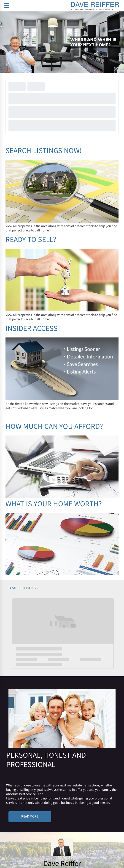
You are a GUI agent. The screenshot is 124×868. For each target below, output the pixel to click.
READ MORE (30, 816)
